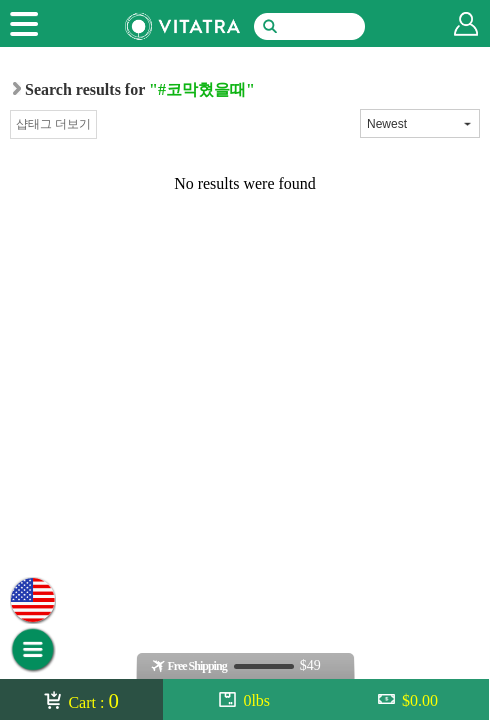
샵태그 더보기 (53, 124)
